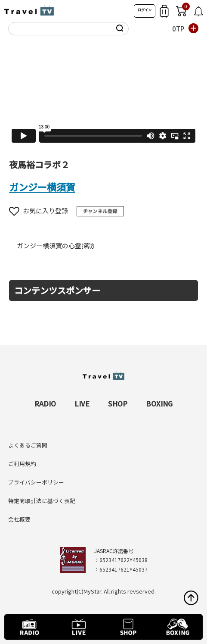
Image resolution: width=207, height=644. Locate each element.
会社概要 (19, 519)
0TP (178, 29)
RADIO (45, 403)
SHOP (118, 403)
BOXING (159, 403)
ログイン (145, 10)
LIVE (82, 403)
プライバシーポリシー (36, 482)
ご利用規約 (22, 464)
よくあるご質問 (28, 445)
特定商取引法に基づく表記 (42, 501)
